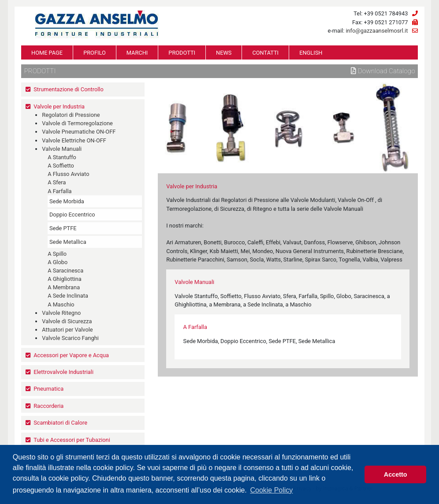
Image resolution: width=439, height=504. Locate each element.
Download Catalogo (383, 71)
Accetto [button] (396, 474)
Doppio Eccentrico (72, 215)
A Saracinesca (65, 271)
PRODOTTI (182, 53)
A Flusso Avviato (68, 174)
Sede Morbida (67, 201)
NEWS (224, 53)
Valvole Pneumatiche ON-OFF (79, 132)
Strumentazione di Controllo (69, 89)
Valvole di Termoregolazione (77, 123)
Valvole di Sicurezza (67, 321)
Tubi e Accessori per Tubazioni (72, 440)
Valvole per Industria (59, 106)
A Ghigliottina (65, 279)
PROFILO (95, 53)
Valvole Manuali (62, 149)
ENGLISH (311, 53)
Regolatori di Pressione (71, 115)
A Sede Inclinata (68, 296)
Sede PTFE (63, 228)
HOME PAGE (47, 53)
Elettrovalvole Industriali (63, 372)
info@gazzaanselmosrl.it (377, 31)
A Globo (58, 262)
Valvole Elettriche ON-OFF (74, 140)
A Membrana (64, 287)
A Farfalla (60, 191)
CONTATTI (265, 53)
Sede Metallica (68, 242)
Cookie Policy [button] (271, 490)
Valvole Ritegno (61, 313)
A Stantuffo (62, 157)
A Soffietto (61, 166)
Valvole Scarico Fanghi (70, 338)
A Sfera (57, 182)
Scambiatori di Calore (60, 423)
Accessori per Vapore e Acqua (71, 355)
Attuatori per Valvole (67, 330)
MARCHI (137, 53)
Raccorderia (48, 406)
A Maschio (61, 304)
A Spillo (57, 254)
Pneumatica (48, 389)
